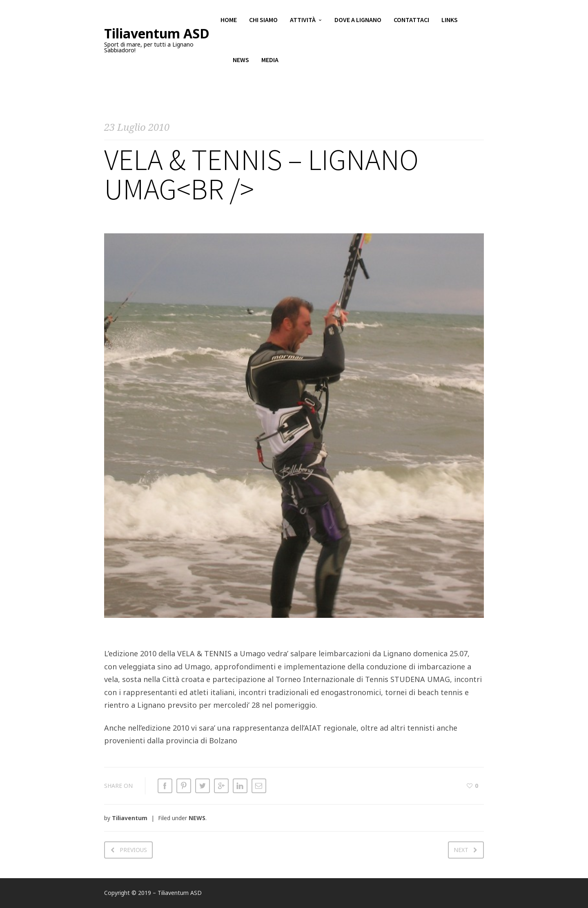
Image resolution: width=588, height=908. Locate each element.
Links (450, 20)
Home (229, 20)
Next (461, 850)
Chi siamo (263, 20)
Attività (303, 20)
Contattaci (411, 20)
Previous (133, 850)
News (241, 61)
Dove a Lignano (358, 20)
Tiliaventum (130, 818)
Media (270, 61)
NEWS (197, 818)
